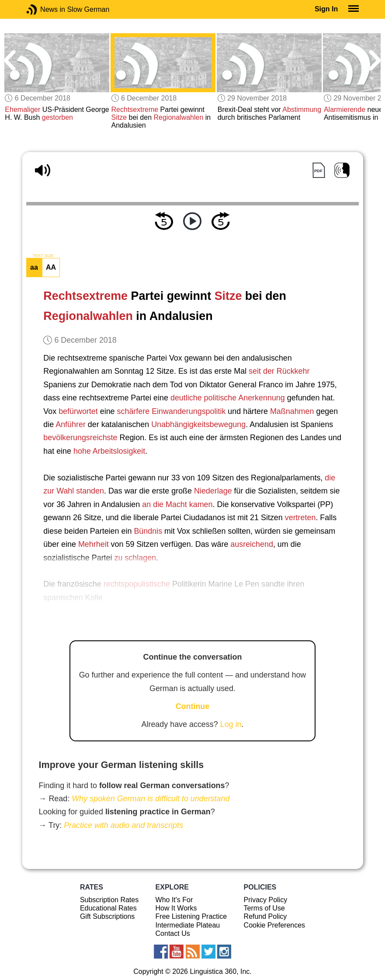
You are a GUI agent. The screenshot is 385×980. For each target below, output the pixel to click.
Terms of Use (264, 908)
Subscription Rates (109, 900)
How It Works (176, 908)
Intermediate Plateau (188, 925)
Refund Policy (265, 916)
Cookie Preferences (275, 925)
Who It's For (174, 900)
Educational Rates (108, 908)
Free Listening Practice (191, 916)
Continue (193, 706)
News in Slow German (45, 9)
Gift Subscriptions (107, 916)
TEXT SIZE (43, 256)
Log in (231, 724)
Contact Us (173, 933)
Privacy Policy (266, 900)
